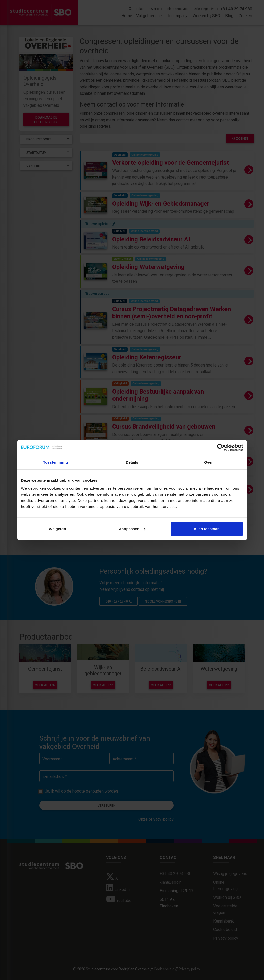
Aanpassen (132, 529)
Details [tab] (132, 462)
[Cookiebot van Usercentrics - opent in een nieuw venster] (221, 447)
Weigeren (57, 529)
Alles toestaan (207, 529)
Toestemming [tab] (56, 462)
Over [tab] (209, 462)
